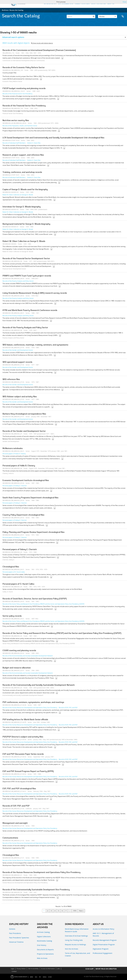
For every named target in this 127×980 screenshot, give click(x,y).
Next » (81, 911)
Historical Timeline (16, 942)
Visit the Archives (72, 949)
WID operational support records (17, 362)
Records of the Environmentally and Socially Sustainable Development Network (28, 656)
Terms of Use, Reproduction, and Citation (77, 954)
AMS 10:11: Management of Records (103, 935)
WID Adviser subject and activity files (20, 397)
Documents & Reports (45, 950)
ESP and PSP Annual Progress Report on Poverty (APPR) (28, 771)
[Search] (81, 16)
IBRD (32, 977)
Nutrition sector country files (16, 121)
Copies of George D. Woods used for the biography (25, 190)
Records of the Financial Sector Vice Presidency (17, 94)
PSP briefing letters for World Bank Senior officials (25, 720)
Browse (108, 16)
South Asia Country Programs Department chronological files (30, 498)
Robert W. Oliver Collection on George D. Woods (18, 195)
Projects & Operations (45, 954)
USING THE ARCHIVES (98, 4)
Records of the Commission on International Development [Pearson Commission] (39, 50)
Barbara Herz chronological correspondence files (24, 414)
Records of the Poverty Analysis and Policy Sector (18, 281)
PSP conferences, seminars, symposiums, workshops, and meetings (33, 702)
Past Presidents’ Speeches (19, 938)
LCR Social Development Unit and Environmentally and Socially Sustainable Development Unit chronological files (53, 138)
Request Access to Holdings (75, 945)
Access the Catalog (17, 10)
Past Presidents (15, 933)
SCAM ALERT (90, 969)
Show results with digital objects (42, 43)
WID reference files (11, 380)
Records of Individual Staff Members (14, 143)
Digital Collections (44, 937)
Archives (5, 10)
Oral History (42, 945)
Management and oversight (15, 823)
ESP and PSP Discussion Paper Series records (23, 754)
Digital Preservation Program (104, 945)
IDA (36, 977)
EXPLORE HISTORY (50, 4)
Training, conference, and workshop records (22, 172)
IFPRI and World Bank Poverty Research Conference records (30, 310)
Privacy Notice (21, 969)
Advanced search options (13, 37)
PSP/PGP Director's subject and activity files (23, 737)
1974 (75, 911)
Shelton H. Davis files (34, 143)
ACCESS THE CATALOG (82, 4)
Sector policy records (12, 616)
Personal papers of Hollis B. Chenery (14, 454)
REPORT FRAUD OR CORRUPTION (106, 969)
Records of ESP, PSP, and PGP (68, 707)
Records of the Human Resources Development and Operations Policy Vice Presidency (30, 707)
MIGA (45, 977)
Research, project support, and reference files (23, 155)
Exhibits (12, 929)
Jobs (59, 969)
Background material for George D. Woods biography (26, 224)
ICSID (50, 977)
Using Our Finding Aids (74, 940)
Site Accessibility (33, 969)
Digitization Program (101, 949)
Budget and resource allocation (17, 668)
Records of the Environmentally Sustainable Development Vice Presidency (36, 890)
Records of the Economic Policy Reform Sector (24, 68)
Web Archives (42, 958)
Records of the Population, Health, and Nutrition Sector (20, 126)
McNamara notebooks (13, 449)
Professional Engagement (102, 953)
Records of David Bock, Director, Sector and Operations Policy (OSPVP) (35, 599)
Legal (12, 969)
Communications (10, 838)
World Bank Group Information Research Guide (77, 930)
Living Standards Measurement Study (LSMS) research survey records (35, 293)
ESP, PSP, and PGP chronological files (19, 789)
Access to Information (48, 969)
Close (124, 2)
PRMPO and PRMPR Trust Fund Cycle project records (27, 276)
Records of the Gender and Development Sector (18, 350)
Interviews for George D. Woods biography (22, 207)
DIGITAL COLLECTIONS (66, 4)
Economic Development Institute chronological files (26, 481)
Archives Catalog (43, 932)
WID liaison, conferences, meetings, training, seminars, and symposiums (35, 345)
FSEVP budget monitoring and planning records (24, 89)
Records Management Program (105, 940)
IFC (40, 977)
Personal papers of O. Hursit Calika (14, 572)
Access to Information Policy (103, 929)
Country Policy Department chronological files (23, 515)
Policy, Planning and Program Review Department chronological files (33, 532)
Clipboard (123, 16)
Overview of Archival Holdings (76, 936)
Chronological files (11, 567)
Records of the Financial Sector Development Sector (26, 259)
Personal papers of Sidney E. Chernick (15, 486)
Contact (14, 971)
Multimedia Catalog (44, 941)
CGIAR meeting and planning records (19, 651)
